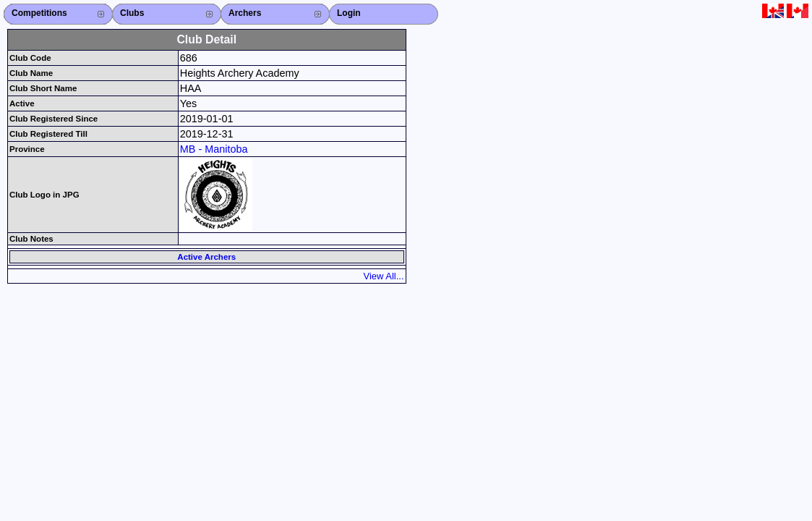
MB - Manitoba (214, 149)
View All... (384, 276)
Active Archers (206, 257)
